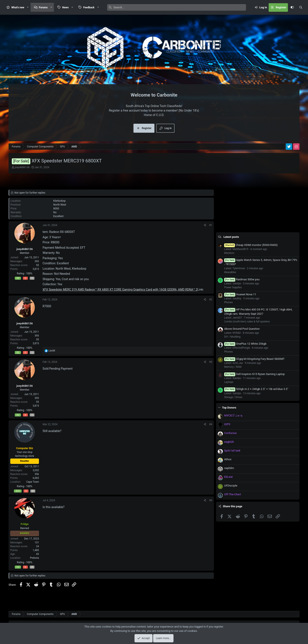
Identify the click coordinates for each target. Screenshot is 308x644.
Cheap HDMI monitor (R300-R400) (251, 245)
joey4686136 (22, 167)
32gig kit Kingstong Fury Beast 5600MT (254, 359)
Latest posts (231, 237)
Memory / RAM (233, 367)
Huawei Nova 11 (240, 294)
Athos (228, 459)
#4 (211, 424)
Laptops (229, 382)
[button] (28, 7)
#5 (211, 500)
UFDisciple (231, 486)
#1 (211, 225)
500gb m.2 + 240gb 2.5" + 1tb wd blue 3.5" (256, 389)
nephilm (229, 468)
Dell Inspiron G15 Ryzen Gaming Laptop (254, 374)
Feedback (89, 7)
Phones (228, 302)
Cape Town (33, 482)
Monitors (229, 253)
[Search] (180, 7)
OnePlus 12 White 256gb (245, 344)
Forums (43, 7)
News (65, 7)
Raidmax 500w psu (242, 279)
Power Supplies (233, 287)
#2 (211, 300)
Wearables (230, 272)
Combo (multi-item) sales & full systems (247, 322)
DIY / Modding (232, 337)
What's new (18, 7)
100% (29, 273)
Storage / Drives (233, 397)
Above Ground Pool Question (242, 329)
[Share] (205, 225)
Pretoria (34, 558)
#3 (211, 362)
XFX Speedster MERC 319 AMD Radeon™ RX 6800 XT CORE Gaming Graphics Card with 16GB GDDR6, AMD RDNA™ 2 (120, 290)
